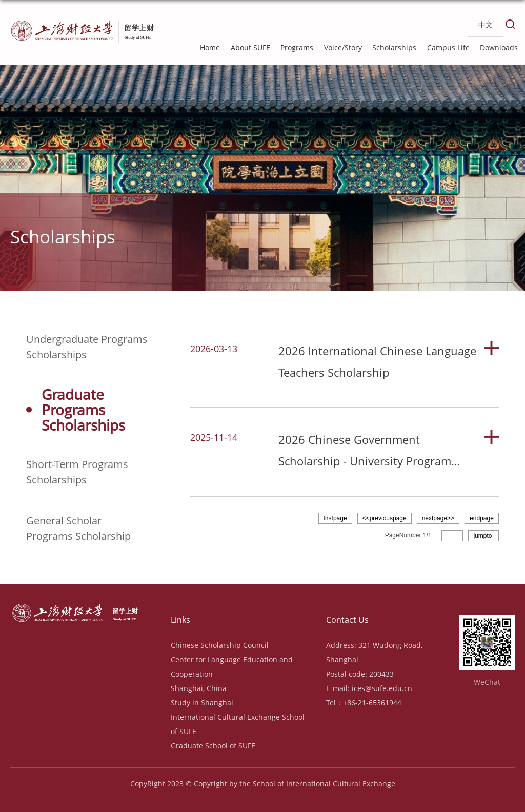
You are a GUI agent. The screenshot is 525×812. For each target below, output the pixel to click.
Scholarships (394, 47)
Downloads (499, 47)
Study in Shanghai (202, 703)
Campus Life (448, 47)
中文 (486, 25)
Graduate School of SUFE (213, 746)
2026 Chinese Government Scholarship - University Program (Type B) (365, 461)
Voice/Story (343, 47)
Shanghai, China (199, 688)
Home (210, 47)
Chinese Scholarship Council (220, 645)
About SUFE (250, 47)
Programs (297, 47)
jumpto (483, 536)
